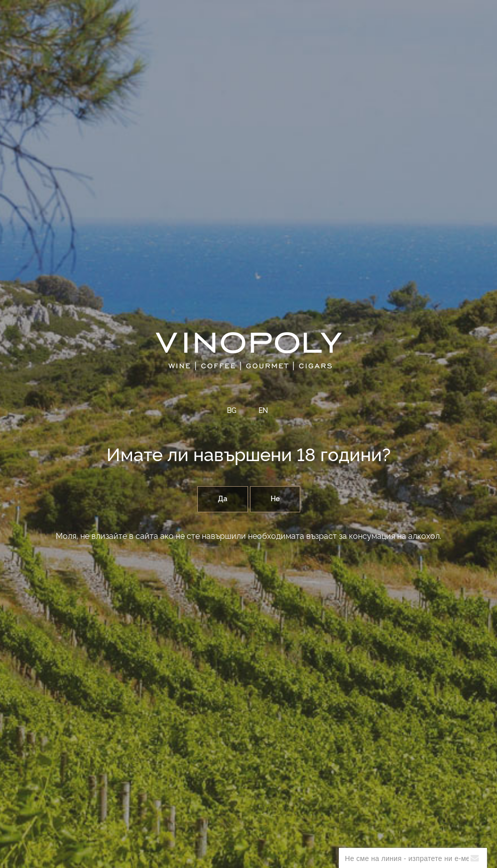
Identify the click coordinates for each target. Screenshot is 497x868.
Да (223, 499)
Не (275, 499)
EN (263, 411)
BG (232, 411)
